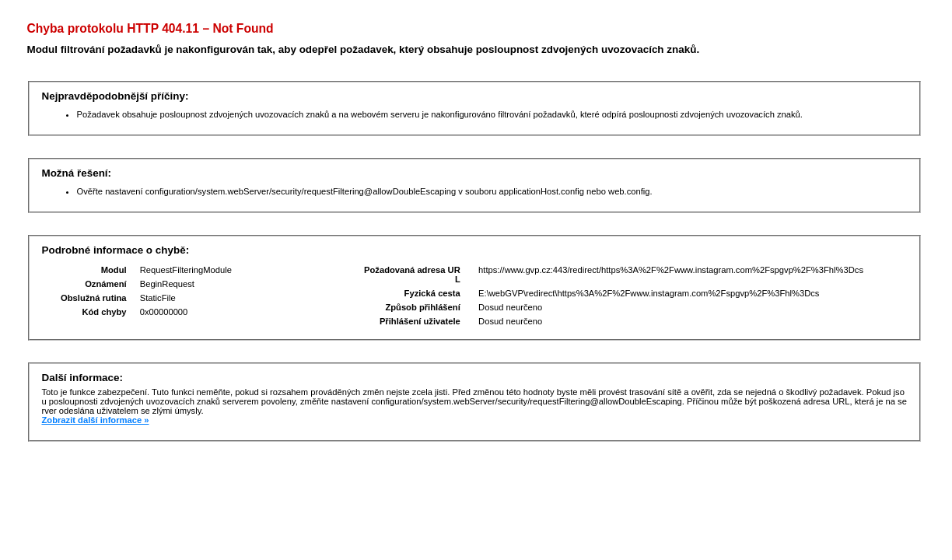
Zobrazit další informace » (95, 420)
